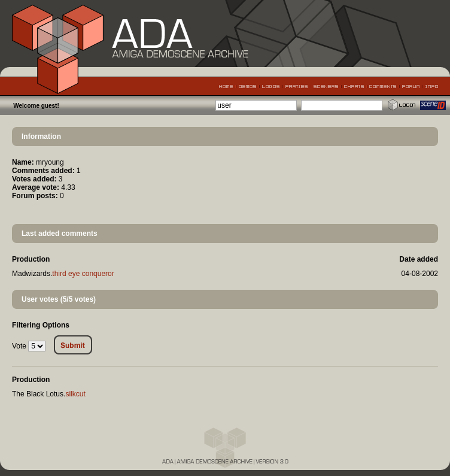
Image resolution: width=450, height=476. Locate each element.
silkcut (75, 394)
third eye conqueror (83, 274)
